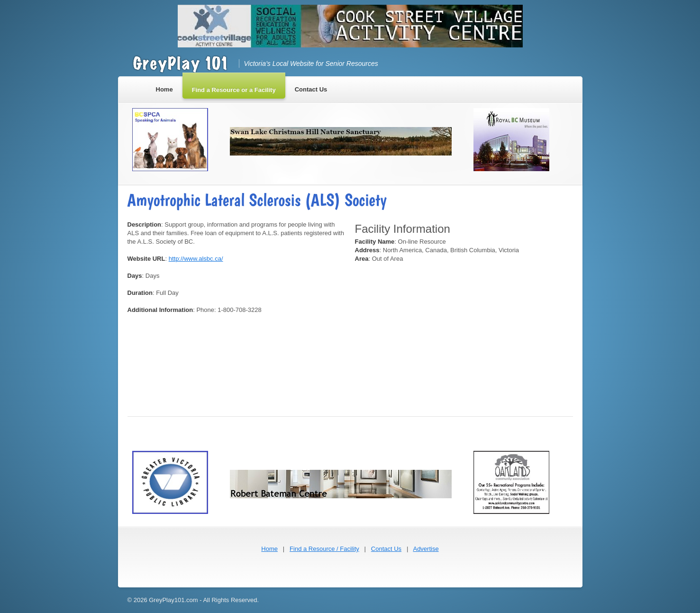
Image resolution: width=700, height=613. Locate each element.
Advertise (426, 549)
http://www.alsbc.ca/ (196, 259)
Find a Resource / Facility (324, 549)
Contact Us (386, 549)
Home (269, 549)
